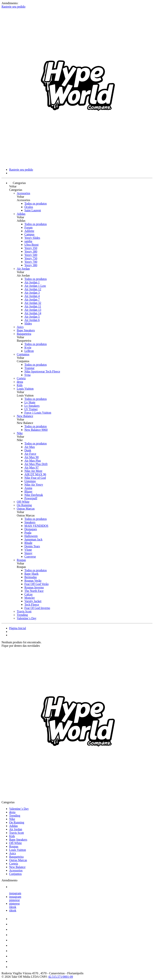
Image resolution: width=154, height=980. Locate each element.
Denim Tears (32, 546)
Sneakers (30, 522)
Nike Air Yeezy (34, 485)
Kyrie (28, 347)
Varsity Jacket (33, 601)
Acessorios (23, 193)
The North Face (34, 591)
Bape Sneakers (26, 330)
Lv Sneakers (32, 406)
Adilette (29, 231)
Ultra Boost (31, 245)
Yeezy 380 (31, 251)
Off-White (23, 502)
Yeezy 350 (31, 248)
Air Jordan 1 (32, 282)
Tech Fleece (32, 605)
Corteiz (21, 378)
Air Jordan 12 (33, 289)
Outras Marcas (26, 509)
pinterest (14, 900)
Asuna (28, 488)
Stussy (28, 553)
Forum (28, 227)
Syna (27, 375)
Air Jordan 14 (33, 313)
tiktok (13, 907)
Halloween (31, 536)
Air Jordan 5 (32, 317)
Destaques (31, 529)
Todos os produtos (36, 203)
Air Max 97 (32, 467)
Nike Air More (33, 471)
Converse (30, 557)
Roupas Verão (33, 581)
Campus (29, 234)
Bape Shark (31, 574)
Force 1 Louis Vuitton (38, 413)
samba (28, 241)
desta (20, 382)
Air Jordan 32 (33, 303)
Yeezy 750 (31, 258)
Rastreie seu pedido (13, 7)
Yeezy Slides (32, 238)
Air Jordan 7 (32, 299)
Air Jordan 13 (33, 310)
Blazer (28, 491)
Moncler (30, 598)
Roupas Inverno (34, 587)
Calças (28, 594)
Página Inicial (18, 628)
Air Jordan (23, 269)
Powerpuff (31, 498)
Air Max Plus (33, 461)
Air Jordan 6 (32, 320)
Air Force (30, 454)
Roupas (21, 560)
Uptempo (30, 481)
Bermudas (31, 577)
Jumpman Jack (33, 539)
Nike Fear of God (35, 478)
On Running (24, 505)
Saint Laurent (33, 210)
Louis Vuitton (25, 389)
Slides (28, 323)
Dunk (28, 450)
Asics (20, 327)
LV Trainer (31, 409)
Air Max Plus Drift (36, 464)
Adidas (21, 214)
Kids (20, 385)
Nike (20, 433)
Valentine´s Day (27, 618)
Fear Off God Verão (36, 584)
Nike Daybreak (34, 495)
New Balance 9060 (36, 430)
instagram (15, 893)
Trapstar (29, 368)
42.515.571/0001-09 (61, 977)
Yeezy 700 (31, 262)
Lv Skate (30, 402)
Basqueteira (24, 334)
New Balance (25, 416)
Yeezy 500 (31, 255)
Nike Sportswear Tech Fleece (42, 371)
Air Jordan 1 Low (35, 286)
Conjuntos (23, 354)
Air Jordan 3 (32, 293)
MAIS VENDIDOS (36, 526)
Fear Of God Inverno (37, 608)
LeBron (29, 351)
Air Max (30, 447)
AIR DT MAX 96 (35, 474)
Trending (22, 615)
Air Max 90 (32, 457)
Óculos (29, 207)
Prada (28, 533)
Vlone (28, 550)
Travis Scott (24, 611)
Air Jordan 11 (33, 306)
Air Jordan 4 (32, 296)
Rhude (28, 543)
